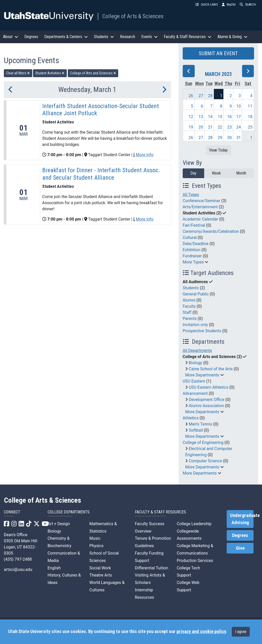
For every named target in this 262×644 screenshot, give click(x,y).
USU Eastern (194, 381)
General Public (196, 294)
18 (250, 117)
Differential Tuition (151, 568)
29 (220, 138)
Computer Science (205, 461)
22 (220, 127)
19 (191, 127)
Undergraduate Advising (242, 519)
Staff (187, 312)
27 (201, 96)
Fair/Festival (194, 225)
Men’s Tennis (201, 424)
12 (191, 117)
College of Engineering (203, 442)
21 (210, 127)
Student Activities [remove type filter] (50, 73)
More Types (193, 262)
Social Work (100, 568)
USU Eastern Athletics (209, 387)
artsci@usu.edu (18, 570)
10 (238, 106)
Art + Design (59, 524)
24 (238, 127)
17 (238, 117)
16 (230, 117)
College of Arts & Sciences (133, 16)
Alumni (189, 300)
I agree (241, 632)
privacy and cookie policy (201, 631)
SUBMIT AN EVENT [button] (218, 53)
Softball (196, 430)
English (54, 568)
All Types (191, 195)
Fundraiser (192, 256)
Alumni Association (206, 406)
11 (250, 106)
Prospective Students (202, 331)
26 (191, 96)
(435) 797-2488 (18, 559)
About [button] (11, 37)
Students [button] (104, 37)
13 (201, 117)
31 (238, 138)
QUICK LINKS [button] (207, 4)
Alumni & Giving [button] (232, 37)
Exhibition (192, 250)
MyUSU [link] (229, 4)
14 (210, 117)
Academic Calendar (200, 219)
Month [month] (241, 173)
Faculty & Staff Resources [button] (188, 37)
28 (210, 96)
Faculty (189, 306)
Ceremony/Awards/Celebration (211, 231)
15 (220, 117)
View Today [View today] (218, 150)
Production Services (195, 561)
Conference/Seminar (201, 201)
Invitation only (195, 325)
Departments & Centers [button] (66, 37)
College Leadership (194, 524)
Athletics (191, 418)
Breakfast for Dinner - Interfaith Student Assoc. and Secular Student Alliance (101, 174)
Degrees (31, 37)
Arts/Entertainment (200, 207)
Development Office (207, 400)
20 (201, 127)
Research (128, 37)
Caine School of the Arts (211, 369)
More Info (145, 155)
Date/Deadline (196, 244)
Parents (190, 319)
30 (230, 138)
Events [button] (149, 37)
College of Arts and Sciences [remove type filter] (93, 73)
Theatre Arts (101, 575)
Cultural (190, 238)
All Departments (197, 350)
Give (240, 548)
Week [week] (216, 173)
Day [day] (193, 173)
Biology (196, 363)
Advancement (195, 393)
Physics (96, 546)
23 (230, 127)
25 (250, 127)
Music (95, 538)
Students (191, 288)
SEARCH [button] (248, 4)
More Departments (202, 375)
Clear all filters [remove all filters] (18, 73)
